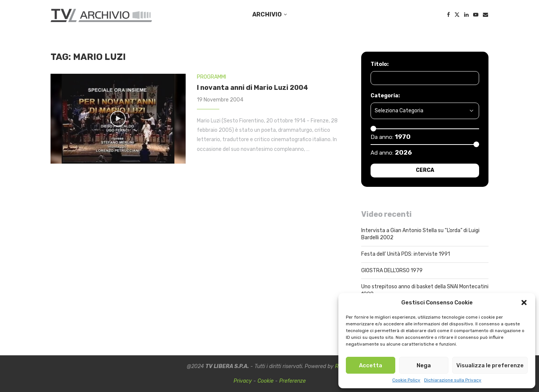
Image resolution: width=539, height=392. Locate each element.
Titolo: (380, 64)
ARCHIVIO (267, 14)
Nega (424, 365)
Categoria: (385, 96)
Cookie (266, 381)
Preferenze (293, 381)
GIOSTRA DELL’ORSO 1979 (392, 271)
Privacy (243, 381)
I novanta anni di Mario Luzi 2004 (252, 88)
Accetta (371, 365)
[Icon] (118, 119)
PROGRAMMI (211, 77)
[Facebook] (448, 15)
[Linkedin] (466, 15)
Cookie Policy (406, 380)
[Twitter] (457, 15)
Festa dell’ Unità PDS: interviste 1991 (406, 254)
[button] (524, 303)
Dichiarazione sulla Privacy (453, 380)
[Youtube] (476, 15)
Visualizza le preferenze (490, 365)
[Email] (485, 15)
